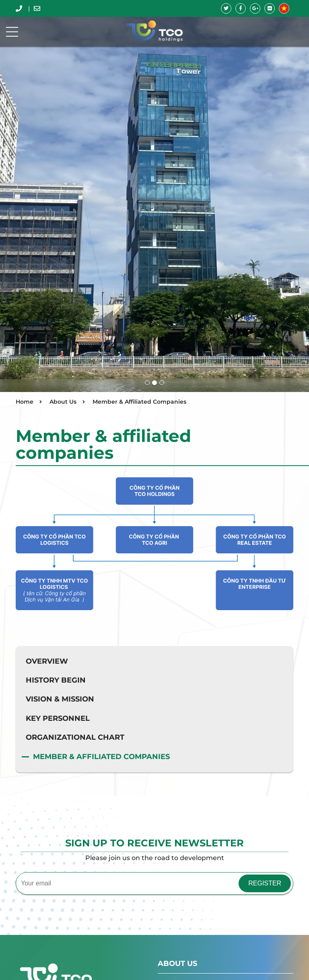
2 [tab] (154, 383)
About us (177, 963)
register (265, 883)
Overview (47, 661)
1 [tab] (147, 383)
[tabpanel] (154, 196)
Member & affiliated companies (101, 757)
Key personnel (58, 718)
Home (25, 402)
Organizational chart (75, 737)
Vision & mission (60, 699)
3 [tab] (162, 383)
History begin (56, 680)
